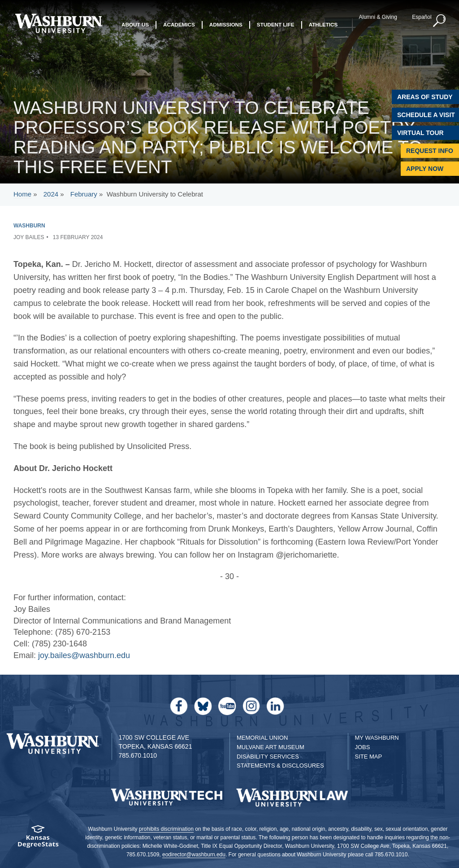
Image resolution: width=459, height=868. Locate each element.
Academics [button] (179, 26)
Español (421, 17)
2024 (51, 194)
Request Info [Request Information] (430, 151)
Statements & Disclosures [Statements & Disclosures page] (280, 765)
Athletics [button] (323, 26)
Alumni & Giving (377, 17)
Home (22, 194)
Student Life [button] (276, 26)
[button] (439, 21)
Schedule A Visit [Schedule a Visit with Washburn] (426, 115)
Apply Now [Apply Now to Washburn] (425, 169)
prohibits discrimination (166, 829)
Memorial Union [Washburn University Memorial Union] (262, 738)
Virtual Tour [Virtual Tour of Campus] (420, 133)
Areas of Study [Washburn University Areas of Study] (425, 97)
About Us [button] (135, 26)
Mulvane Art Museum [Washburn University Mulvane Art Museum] (271, 747)
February (84, 194)
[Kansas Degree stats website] (38, 840)
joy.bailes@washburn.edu (84, 655)
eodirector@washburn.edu (194, 855)
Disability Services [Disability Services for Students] (268, 757)
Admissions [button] (226, 26)
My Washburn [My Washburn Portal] (377, 738)
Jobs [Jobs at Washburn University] (363, 747)
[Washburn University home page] (58, 23)
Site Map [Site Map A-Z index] (369, 757)
